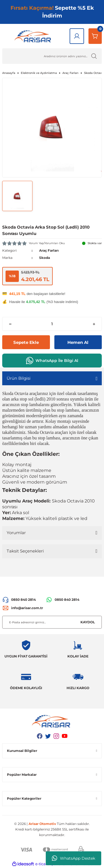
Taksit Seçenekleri (25, 551)
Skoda (45, 258)
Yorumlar (16, 533)
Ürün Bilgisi (19, 378)
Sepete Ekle (26, 342)
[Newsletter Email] (52, 622)
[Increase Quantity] (94, 324)
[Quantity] (52, 324)
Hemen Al (78, 342)
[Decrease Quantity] (10, 324)
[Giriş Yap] (77, 36)
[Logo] (34, 36)
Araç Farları (49, 250)
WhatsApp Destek (73, 858)
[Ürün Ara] (52, 56)
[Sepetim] (95, 36)
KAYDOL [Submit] (88, 622)
